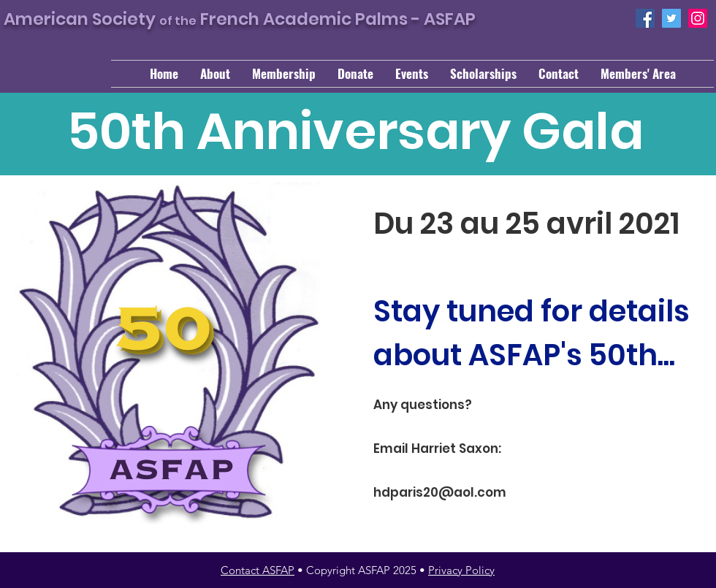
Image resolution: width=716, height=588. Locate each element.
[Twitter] (671, 18)
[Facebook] (645, 18)
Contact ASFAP (258, 570)
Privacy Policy (461, 570)
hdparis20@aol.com (440, 492)
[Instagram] (698, 18)
